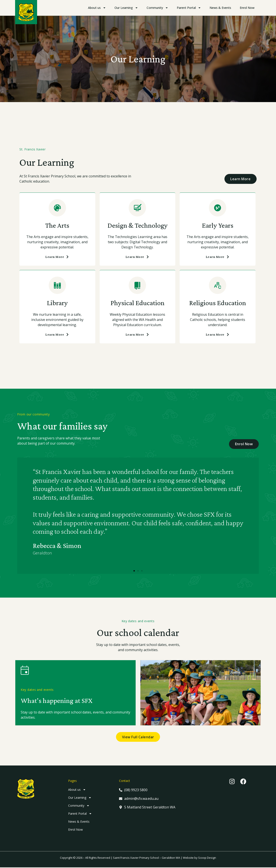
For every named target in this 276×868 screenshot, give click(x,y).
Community (157, 8)
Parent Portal (189, 8)
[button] (134, 571)
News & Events (220, 8)
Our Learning (126, 8)
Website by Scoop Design (199, 858)
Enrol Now (247, 8)
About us (97, 8)
